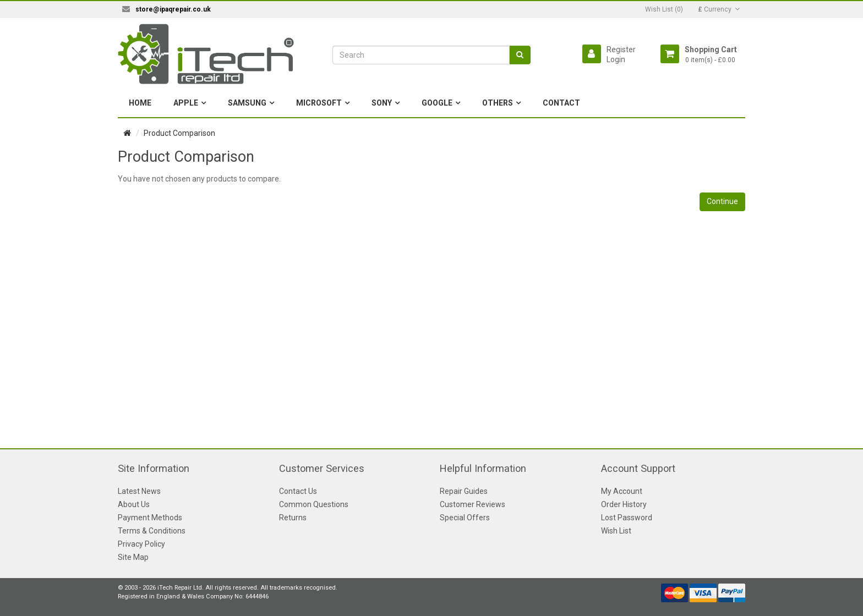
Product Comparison (179, 133)
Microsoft (319, 103)
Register (621, 50)
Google (437, 103)
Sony (382, 103)
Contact (561, 103)
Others (498, 103)
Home (140, 103)
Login (616, 59)
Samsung (247, 103)
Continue (722, 201)
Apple (186, 103)
